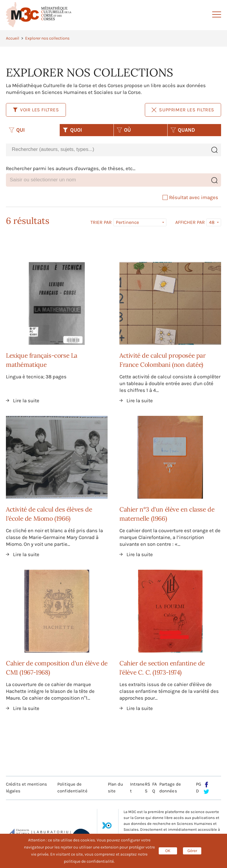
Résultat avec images (190, 197)
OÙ (124, 130)
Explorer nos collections (47, 38)
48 (212, 222)
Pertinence (127, 222)
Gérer (192, 851)
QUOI (72, 130)
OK (168, 851)
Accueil (13, 38)
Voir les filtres (36, 110)
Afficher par (190, 222)
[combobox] (107, 150)
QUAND (183, 130)
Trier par (101, 222)
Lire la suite (26, 400)
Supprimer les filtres (183, 110)
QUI (17, 130)
